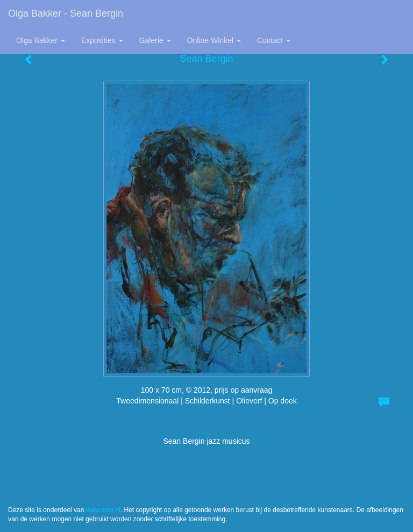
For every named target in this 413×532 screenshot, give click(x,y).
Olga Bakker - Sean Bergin (66, 13)
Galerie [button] (155, 40)
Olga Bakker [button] (41, 40)
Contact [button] (274, 40)
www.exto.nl (103, 510)
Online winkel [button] (214, 40)
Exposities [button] (102, 40)
